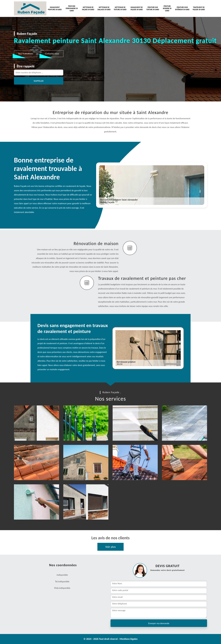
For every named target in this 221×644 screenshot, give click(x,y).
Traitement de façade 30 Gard (199, 8)
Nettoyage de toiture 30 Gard (120, 8)
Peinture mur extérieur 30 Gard (182, 8)
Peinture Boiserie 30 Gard (167, 8)
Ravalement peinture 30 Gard (55, 8)
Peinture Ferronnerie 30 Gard (72, 8)
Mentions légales (129, 639)
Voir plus (111, 547)
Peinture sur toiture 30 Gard (153, 8)
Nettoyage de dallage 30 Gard (104, 8)
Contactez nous (52, 53)
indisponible (64, 582)
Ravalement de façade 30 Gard (137, 8)
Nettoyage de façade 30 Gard (88, 8)
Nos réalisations (26, 53)
